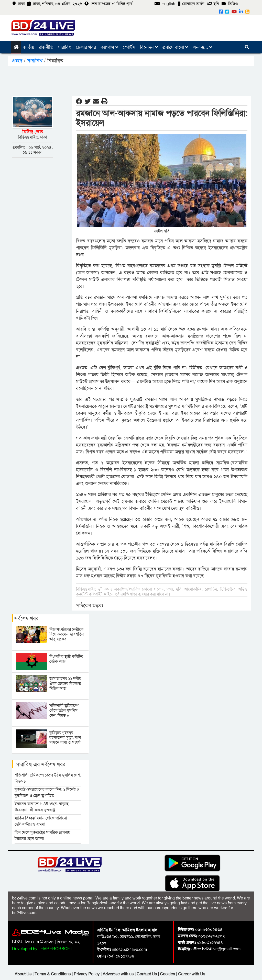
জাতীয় (29, 47)
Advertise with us (119, 974)
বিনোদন (149, 47)
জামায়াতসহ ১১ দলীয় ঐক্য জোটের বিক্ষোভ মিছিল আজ (65, 683)
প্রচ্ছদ (18, 61)
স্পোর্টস (129, 47)
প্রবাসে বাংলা (175, 47)
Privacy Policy (87, 974)
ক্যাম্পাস (109, 47)
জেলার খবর (86, 47)
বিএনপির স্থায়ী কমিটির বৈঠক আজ (66, 659)
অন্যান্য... (202, 47)
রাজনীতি (46, 47)
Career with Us (192, 974)
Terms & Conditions (53, 974)
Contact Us (147, 974)
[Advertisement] (131, 80)
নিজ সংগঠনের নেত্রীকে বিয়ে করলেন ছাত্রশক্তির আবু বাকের (67, 634)
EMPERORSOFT (56, 949)
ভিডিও (230, 4)
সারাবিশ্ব (65, 47)
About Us (24, 974)
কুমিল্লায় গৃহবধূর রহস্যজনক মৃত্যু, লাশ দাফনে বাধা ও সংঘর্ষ (65, 737)
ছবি (213, 4)
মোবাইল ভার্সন (191, 4)
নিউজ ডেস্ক (33, 132)
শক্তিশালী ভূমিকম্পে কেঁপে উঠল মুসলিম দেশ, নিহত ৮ (64, 710)
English (165, 4)
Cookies (167, 974)
